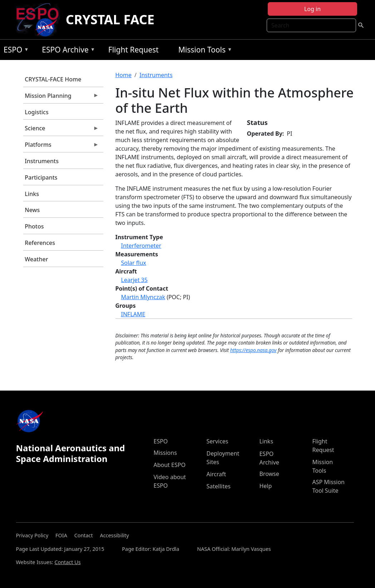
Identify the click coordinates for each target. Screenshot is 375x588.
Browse (269, 474)
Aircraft (216, 474)
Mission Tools (204, 51)
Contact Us (67, 562)
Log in (312, 9)
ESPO (14, 51)
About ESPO (169, 465)
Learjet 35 (134, 280)
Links (32, 194)
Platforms (61, 146)
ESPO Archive (67, 51)
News (32, 210)
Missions (165, 453)
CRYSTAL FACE (110, 19)
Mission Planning (61, 97)
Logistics (36, 112)
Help (265, 486)
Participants (41, 177)
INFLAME (133, 314)
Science (61, 130)
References (40, 243)
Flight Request (134, 50)
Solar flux (134, 263)
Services (217, 441)
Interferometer (141, 246)
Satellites (218, 486)
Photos (34, 226)
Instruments (42, 161)
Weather (36, 259)
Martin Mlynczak (143, 297)
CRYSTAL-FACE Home (53, 79)
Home (124, 75)
